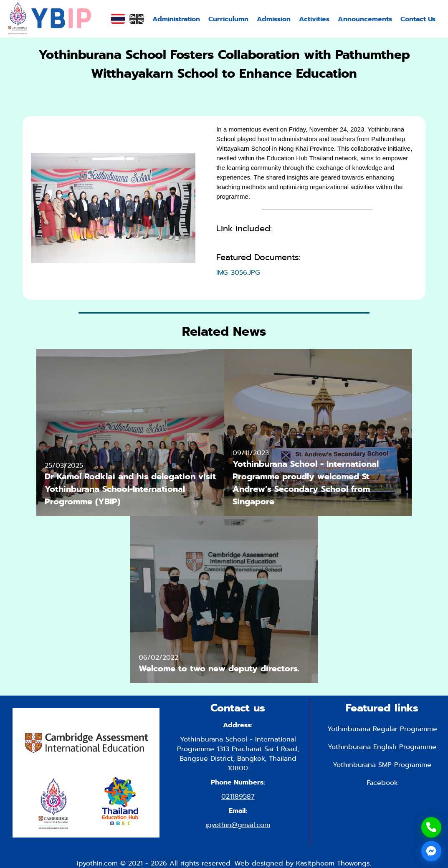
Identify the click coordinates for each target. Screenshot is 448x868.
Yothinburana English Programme (382, 747)
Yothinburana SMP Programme (382, 765)
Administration (176, 19)
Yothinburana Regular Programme (382, 729)
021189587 (238, 796)
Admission (274, 19)
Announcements (365, 19)
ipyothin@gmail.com (238, 825)
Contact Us (418, 19)
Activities (314, 19)
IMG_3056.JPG (238, 272)
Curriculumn (228, 19)
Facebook (382, 783)
